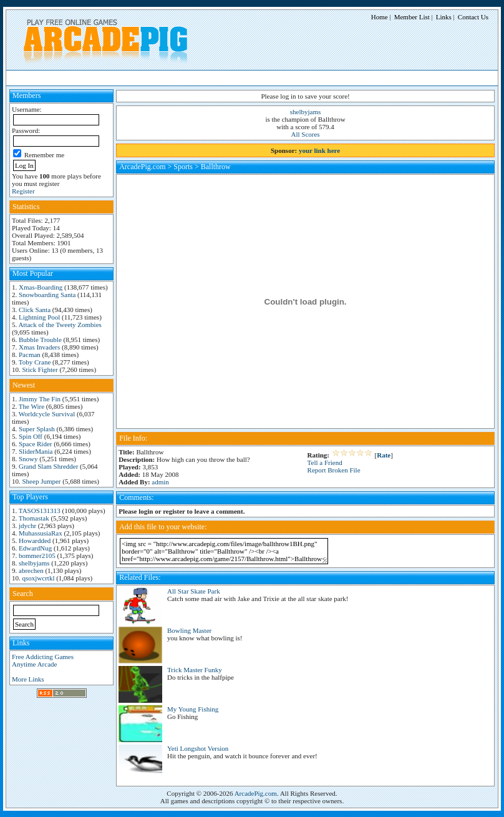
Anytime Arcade (34, 664)
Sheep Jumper (42, 481)
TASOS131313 (40, 511)
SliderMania (36, 451)
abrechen (31, 570)
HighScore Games (43, 77)
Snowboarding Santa (47, 295)
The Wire (31, 406)
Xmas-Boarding (41, 287)
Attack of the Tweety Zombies (60, 325)
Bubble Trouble (40, 340)
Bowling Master (189, 630)
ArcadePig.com (142, 167)
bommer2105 (37, 555)
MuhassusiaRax (41, 533)
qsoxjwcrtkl (39, 578)
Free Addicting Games (43, 657)
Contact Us (473, 17)
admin (160, 482)
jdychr (27, 526)
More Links (28, 679)
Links (444, 17)
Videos (278, 77)
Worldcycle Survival (47, 414)
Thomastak (34, 518)
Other (253, 77)
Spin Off (31, 436)
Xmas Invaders (39, 347)
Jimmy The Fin (40, 399)
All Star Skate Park (194, 591)
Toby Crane (35, 362)
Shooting (224, 77)
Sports (195, 77)
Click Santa (35, 310)
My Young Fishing (193, 709)
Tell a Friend (325, 462)
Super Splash (37, 429)
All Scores (306, 134)
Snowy (28, 459)
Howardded (35, 541)
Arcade (114, 77)
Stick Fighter (40, 369)
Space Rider (35, 444)
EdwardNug (35, 548)
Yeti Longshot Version (198, 748)
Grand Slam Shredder (48, 466)
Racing (168, 77)
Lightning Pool (39, 317)
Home (380, 17)
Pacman (30, 355)
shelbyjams (34, 563)
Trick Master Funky (195, 670)
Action (86, 77)
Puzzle (141, 77)
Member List (412, 17)
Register (23, 191)
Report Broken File (334, 470)
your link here (319, 150)
